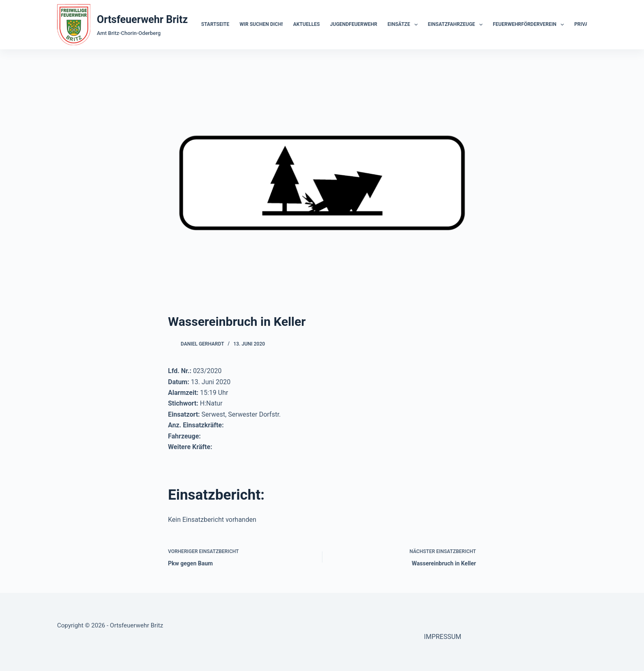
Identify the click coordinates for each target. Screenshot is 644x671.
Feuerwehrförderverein (530, 25)
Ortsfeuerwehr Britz (142, 20)
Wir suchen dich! (261, 24)
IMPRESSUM (443, 637)
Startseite (215, 24)
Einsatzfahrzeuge (457, 25)
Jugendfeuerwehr (354, 24)
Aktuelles (307, 24)
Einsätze (404, 25)
